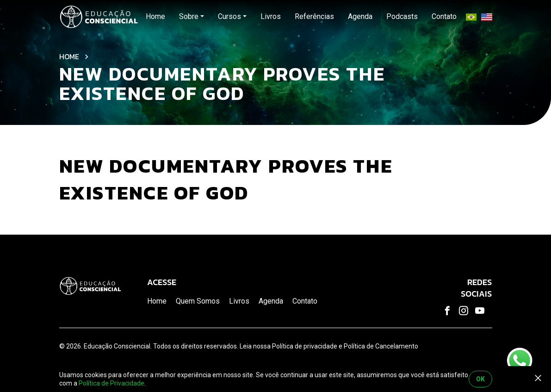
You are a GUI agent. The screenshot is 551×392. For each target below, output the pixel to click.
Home (69, 56)
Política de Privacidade (111, 383)
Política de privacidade (305, 346)
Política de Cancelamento (381, 346)
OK (480, 379)
